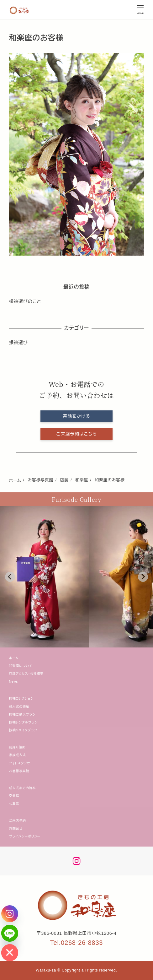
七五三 (14, 804)
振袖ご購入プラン (22, 715)
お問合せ (16, 828)
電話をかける (76, 416)
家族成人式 (18, 755)
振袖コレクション (21, 698)
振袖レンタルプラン (24, 722)
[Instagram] (10, 914)
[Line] (10, 933)
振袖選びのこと (25, 301)
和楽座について (21, 666)
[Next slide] (143, 577)
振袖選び (18, 343)
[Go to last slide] (10, 577)
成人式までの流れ (22, 788)
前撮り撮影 (17, 747)
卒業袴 (14, 796)
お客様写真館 (19, 771)
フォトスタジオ (20, 763)
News (13, 682)
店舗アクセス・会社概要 (26, 674)
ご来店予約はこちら (76, 434)
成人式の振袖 (19, 707)
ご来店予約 (18, 821)
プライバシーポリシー (25, 836)
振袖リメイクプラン (23, 730)
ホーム (14, 658)
